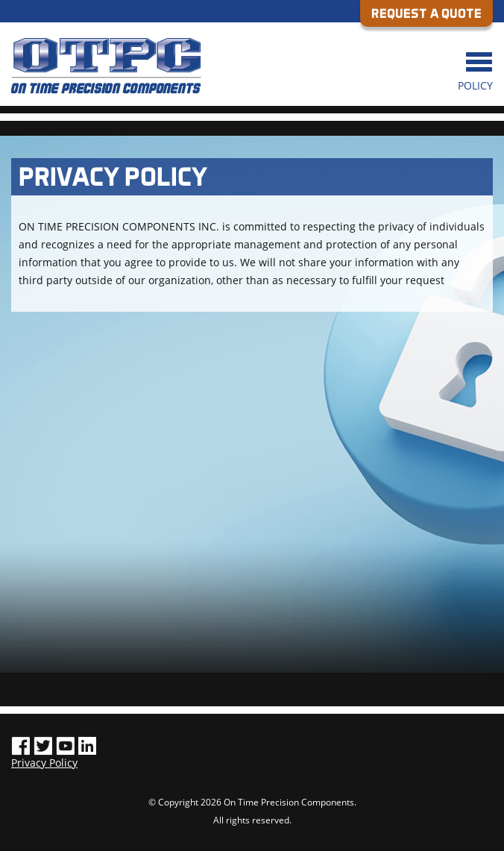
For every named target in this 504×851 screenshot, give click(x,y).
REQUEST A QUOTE (426, 13)
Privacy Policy (44, 763)
